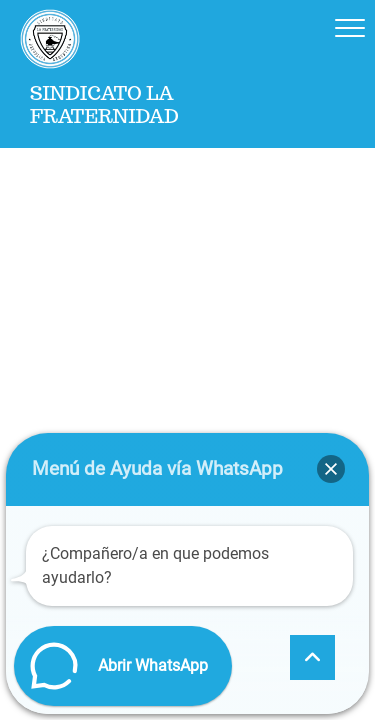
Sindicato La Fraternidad (104, 105)
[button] (331, 469)
